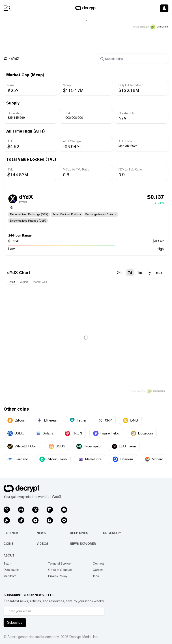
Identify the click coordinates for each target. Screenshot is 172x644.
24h (120, 273)
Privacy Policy (58, 576)
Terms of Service (59, 563)
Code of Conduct (60, 570)
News (41, 533)
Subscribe (15, 622)
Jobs (96, 576)
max (159, 273)
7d (130, 273)
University (112, 533)
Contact (98, 563)
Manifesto (10, 576)
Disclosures (12, 570)
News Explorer (83, 544)
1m (140, 273)
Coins (9, 544)
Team (7, 563)
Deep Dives (79, 533)
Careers (98, 570)
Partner (11, 533)
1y (149, 273)
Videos (42, 544)
